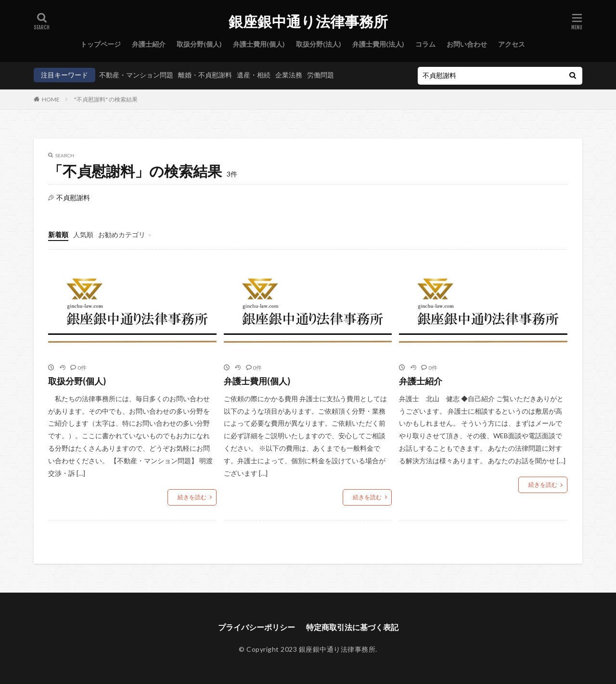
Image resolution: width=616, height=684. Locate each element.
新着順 (58, 234)
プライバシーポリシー (257, 627)
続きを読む (192, 497)
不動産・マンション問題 (136, 75)
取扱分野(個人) (199, 44)
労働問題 (321, 75)
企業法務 (289, 75)
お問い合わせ (467, 44)
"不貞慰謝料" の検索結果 (106, 99)
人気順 (83, 234)
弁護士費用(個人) (259, 44)
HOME (51, 99)
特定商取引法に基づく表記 (352, 627)
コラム (425, 44)
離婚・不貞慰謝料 (205, 75)
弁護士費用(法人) (378, 44)
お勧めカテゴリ (122, 234)
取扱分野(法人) (319, 44)
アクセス (512, 44)
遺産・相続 (254, 75)
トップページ (101, 44)
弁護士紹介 (149, 44)
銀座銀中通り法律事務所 (308, 22)
